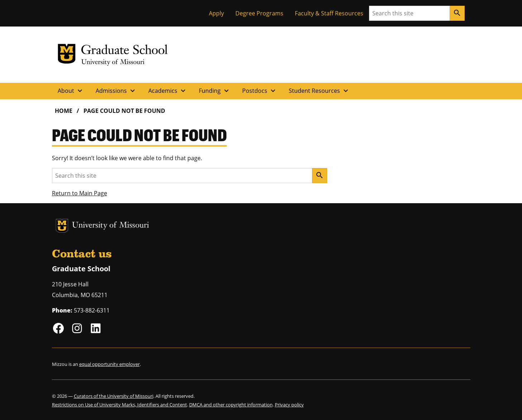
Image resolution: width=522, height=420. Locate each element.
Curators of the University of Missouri (114, 396)
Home (64, 111)
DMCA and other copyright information (231, 405)
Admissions (116, 91)
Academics (168, 91)
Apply (216, 13)
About (71, 91)
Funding (215, 91)
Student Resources (319, 91)
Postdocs (260, 91)
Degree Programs (259, 13)
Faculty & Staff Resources (329, 13)
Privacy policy (289, 405)
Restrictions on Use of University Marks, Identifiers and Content (119, 405)
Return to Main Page (80, 193)
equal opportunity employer (109, 364)
